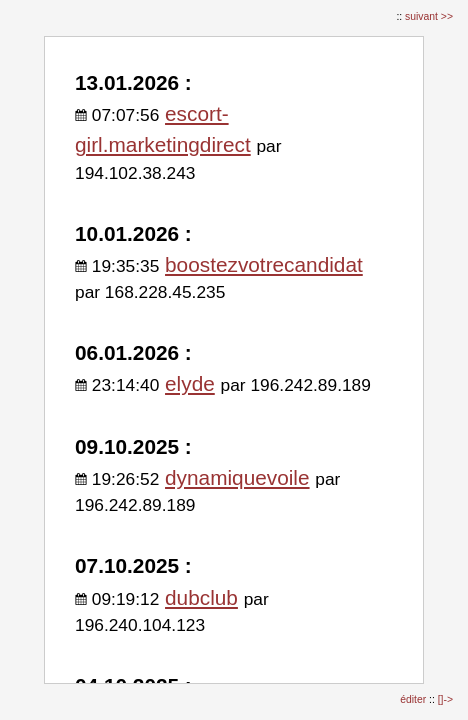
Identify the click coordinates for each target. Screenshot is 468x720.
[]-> (445, 699)
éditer (414, 699)
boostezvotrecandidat (264, 264)
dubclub (201, 597)
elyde (190, 383)
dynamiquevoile (237, 477)
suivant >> (429, 16)
